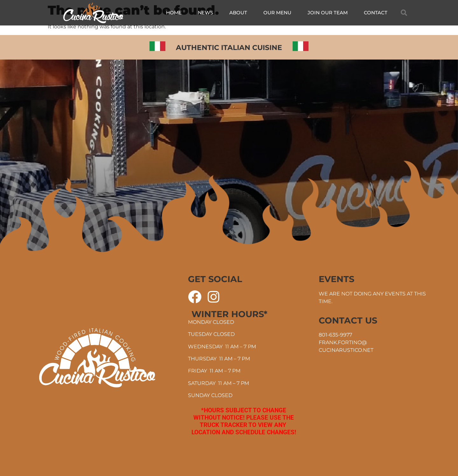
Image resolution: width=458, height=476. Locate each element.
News (205, 13)
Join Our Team (328, 13)
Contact (376, 13)
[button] (404, 13)
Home (174, 13)
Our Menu (277, 13)
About (238, 13)
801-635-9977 (335, 335)
